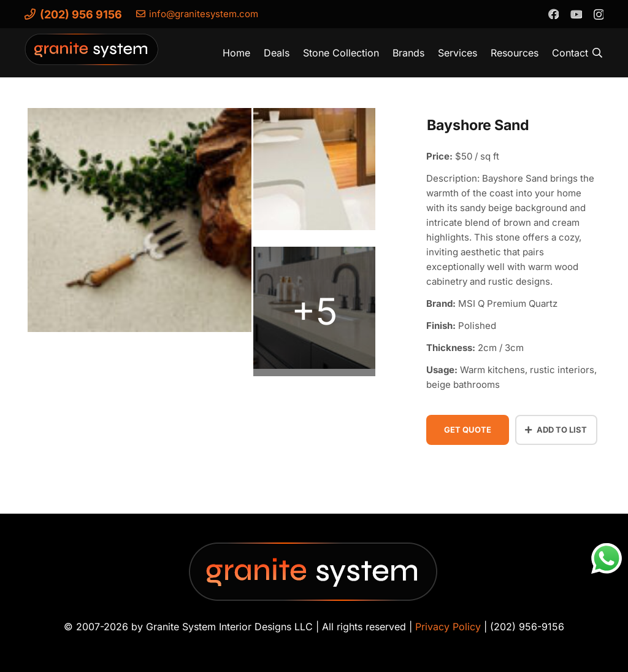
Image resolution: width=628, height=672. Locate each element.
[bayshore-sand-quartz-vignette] (140, 224)
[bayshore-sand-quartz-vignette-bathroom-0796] (314, 311)
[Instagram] (598, 14)
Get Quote (468, 430)
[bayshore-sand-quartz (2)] (314, 173)
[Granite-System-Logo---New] (92, 56)
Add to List (556, 430)
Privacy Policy (448, 627)
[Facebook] (553, 14)
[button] (598, 53)
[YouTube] (576, 14)
